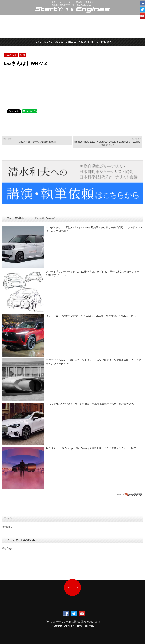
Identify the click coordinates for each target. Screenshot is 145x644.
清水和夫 (7, 527)
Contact (71, 42)
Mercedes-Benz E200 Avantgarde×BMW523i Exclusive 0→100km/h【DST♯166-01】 (107, 142)
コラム (8, 518)
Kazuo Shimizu (89, 42)
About (59, 42)
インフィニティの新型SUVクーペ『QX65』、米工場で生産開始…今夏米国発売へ (91, 316)
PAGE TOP (73, 587)
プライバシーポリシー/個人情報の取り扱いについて (73, 622)
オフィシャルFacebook (19, 540)
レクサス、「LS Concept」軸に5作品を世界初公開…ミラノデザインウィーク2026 (91, 448)
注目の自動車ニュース (29, 218)
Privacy (106, 42)
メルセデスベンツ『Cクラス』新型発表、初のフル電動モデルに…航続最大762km (91, 404)
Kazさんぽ (11, 55)
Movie (49, 42)
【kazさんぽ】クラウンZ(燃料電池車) (37, 140)
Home (38, 42)
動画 (22, 55)
